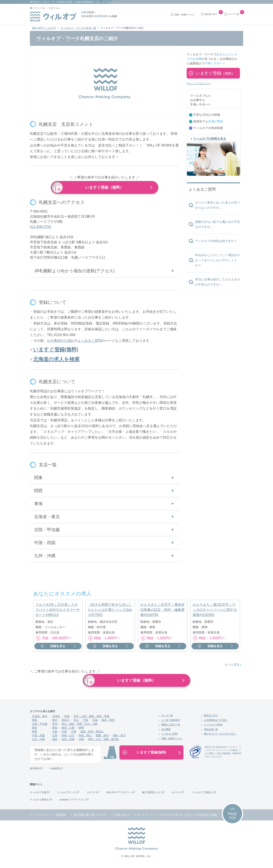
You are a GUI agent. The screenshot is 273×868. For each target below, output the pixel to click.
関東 (35, 721)
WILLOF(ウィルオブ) (44, 28)
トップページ (41, 816)
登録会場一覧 (211, 730)
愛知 (55, 729)
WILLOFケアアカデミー (119, 794)
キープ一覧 (167, 717)
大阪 (55, 733)
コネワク (91, 794)
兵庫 (74, 733)
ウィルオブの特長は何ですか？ (216, 241)
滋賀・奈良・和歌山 (92, 733)
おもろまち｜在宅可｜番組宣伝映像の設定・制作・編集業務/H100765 (163, 611)
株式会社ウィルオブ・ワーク (44, 2)
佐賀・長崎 (68, 740)
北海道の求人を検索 (56, 360)
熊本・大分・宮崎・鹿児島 (103, 740)
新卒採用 (35, 770)
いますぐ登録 (215, 73)
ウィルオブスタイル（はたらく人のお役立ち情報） (189, 816)
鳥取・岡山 (85, 737)
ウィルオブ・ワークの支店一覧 (78, 28)
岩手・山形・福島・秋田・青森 (91, 717)
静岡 (81, 729)
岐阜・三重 (68, 729)
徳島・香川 (119, 737)
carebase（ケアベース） (72, 801)
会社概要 (166, 730)
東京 (55, 721)
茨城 (95, 721)
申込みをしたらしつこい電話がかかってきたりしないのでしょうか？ (218, 260)
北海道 (56, 717)
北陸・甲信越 (40, 725)
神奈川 (65, 721)
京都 (64, 733)
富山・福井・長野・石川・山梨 (80, 725)
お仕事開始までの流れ (216, 721)
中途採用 (55, 770)
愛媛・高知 (102, 737)
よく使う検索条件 (171, 721)
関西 (35, 733)
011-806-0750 (41, 228)
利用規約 (61, 816)
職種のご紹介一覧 (171, 726)
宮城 (67, 717)
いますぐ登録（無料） (105, 187)
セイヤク (176, 794)
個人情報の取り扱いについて (90, 816)
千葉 (86, 721)
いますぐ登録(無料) (56, 351)
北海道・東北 (40, 717)
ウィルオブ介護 (38, 794)
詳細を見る (58, 647)
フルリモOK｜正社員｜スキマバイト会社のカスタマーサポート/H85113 (58, 611)
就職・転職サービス (184, 15)
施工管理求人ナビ (152, 794)
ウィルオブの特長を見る (210, 139)
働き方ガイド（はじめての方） (220, 735)
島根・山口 (68, 737)
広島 (55, 737)
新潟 (55, 725)
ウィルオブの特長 (213, 726)
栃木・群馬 (108, 721)
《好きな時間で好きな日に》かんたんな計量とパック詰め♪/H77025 (110, 611)
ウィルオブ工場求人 (202, 794)
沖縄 (81, 740)
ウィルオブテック (66, 794)
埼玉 (76, 721)
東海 (35, 729)
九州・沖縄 (38, 740)
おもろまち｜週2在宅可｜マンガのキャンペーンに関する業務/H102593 (215, 611)
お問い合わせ (122, 816)
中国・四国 (38, 737)
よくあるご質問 (90, 342)
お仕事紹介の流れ (61, 342)
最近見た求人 (211, 717)
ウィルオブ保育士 (39, 801)
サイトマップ (145, 816)
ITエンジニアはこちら (198, 83)
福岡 (55, 740)
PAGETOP (232, 817)
